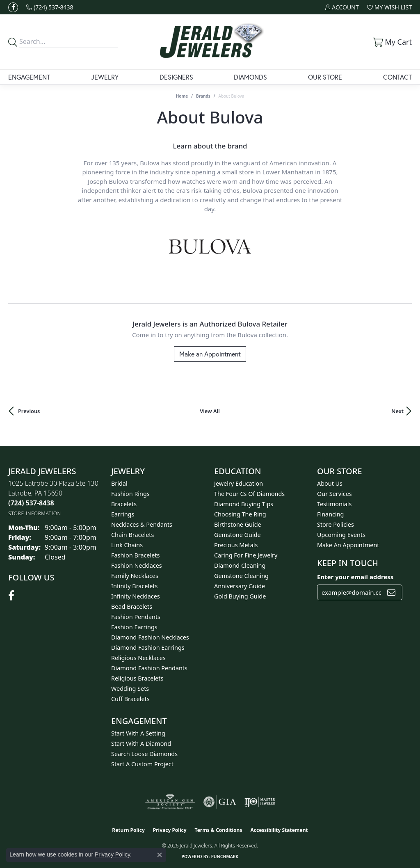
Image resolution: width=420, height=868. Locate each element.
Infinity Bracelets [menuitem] (134, 586)
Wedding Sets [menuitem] (130, 689)
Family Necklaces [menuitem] (135, 576)
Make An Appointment (348, 545)
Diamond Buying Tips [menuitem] (244, 504)
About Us (330, 483)
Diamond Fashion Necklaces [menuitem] (150, 637)
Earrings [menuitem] (123, 514)
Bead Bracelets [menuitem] (132, 606)
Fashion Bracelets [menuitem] (135, 555)
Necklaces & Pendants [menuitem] (142, 524)
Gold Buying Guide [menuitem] (240, 596)
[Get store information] (35, 513)
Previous (29, 411)
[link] (50, 7)
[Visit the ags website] (170, 802)
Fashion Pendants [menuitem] (136, 617)
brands (203, 96)
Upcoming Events (341, 535)
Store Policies (336, 524)
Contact (397, 77)
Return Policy (128, 830)
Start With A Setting (138, 733)
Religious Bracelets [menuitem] (137, 678)
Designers (176, 77)
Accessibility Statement (279, 830)
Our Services (334, 494)
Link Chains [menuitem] (127, 545)
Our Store (325, 77)
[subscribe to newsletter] (391, 592)
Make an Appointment (210, 354)
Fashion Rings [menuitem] (130, 494)
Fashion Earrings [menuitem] (134, 627)
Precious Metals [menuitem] (236, 545)
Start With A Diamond (141, 744)
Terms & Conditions (219, 830)
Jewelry (105, 77)
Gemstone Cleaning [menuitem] (241, 576)
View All (210, 411)
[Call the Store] (31, 503)
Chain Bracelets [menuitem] (132, 535)
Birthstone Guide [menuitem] (238, 524)
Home (182, 96)
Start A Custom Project (142, 764)
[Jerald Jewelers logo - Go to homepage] (210, 42)
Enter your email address (355, 577)
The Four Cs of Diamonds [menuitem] (249, 494)
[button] (342, 7)
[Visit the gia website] (220, 802)
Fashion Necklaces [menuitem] (137, 565)
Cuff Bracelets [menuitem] (130, 699)
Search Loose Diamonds (144, 754)
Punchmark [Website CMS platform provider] (225, 857)
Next (397, 411)
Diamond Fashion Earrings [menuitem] (148, 648)
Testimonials (334, 504)
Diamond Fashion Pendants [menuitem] (149, 668)
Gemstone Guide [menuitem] (237, 535)
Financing (330, 514)
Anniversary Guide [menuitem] (240, 586)
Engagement (29, 77)
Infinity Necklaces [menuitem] (136, 596)
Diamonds (250, 77)
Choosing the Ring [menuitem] (240, 514)
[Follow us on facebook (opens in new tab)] (13, 7)
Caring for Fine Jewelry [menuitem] (246, 555)
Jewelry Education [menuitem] (239, 483)
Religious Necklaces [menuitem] (138, 658)
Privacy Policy (170, 830)
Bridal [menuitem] (119, 483)
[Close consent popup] (160, 855)
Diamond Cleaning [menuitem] (240, 565)
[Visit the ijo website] (260, 802)
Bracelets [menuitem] (124, 504)
